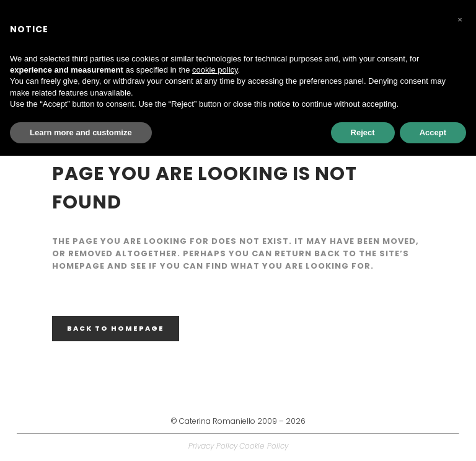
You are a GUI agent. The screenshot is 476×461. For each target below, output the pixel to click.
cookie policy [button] (215, 70)
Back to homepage (116, 328)
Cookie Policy (264, 446)
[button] (460, 20)
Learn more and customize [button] (81, 132)
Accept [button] (433, 132)
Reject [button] (363, 132)
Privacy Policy (213, 446)
